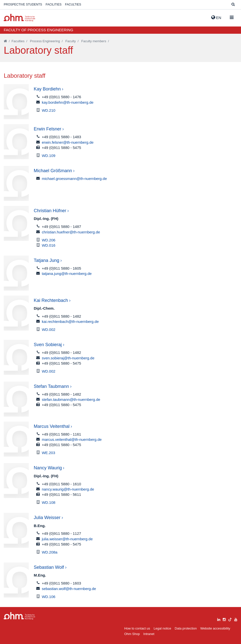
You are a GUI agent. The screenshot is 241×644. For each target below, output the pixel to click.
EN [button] (216, 17)
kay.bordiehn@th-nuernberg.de (68, 102)
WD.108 (48, 502)
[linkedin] (219, 619)
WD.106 (48, 597)
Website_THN (19, 18)
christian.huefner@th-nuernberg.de (71, 232)
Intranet (149, 634)
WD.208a (50, 552)
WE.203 (48, 453)
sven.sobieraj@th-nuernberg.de (68, 358)
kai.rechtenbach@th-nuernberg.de (70, 322)
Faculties (73, 4)
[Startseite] (5, 41)
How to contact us (137, 628)
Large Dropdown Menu (19, 616)
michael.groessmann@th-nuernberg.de (74, 179)
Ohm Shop (132, 634)
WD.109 (48, 156)
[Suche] (233, 5)
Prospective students (23, 4)
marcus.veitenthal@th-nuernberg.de (72, 439)
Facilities (54, 4)
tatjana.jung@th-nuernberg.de (67, 274)
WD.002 (48, 329)
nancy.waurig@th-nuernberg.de (68, 489)
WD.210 (48, 110)
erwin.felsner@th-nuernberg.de (68, 142)
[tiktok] (230, 619)
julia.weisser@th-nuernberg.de (67, 539)
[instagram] (224, 619)
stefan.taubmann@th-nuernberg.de (71, 399)
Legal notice (162, 628)
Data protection (186, 628)
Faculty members (94, 41)
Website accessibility (215, 628)
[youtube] (236, 619)
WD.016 (48, 245)
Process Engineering (45, 41)
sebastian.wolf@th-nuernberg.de (69, 589)
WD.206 (48, 240)
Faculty (70, 41)
